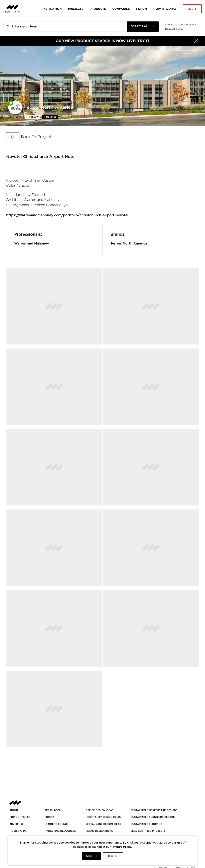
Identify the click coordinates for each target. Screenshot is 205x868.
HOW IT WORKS (165, 9)
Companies (121, 9)
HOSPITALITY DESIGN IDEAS (103, 817)
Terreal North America (129, 244)
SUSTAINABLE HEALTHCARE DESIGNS (154, 810)
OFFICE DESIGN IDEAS (99, 810)
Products (98, 9)
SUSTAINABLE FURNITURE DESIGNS (153, 817)
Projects (76, 9)
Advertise (17, 824)
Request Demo (174, 29)
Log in (192, 9)
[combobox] (143, 27)
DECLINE (113, 856)
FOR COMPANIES (20, 817)
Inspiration (52, 9)
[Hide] (196, 41)
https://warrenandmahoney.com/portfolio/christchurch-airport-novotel (67, 215)
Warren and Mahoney (32, 244)
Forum (142, 9)
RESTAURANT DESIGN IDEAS (103, 824)
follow (34, 117)
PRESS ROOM (53, 810)
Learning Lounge (56, 824)
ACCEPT (91, 856)
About (14, 810)
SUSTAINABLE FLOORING (146, 824)
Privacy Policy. (122, 847)
